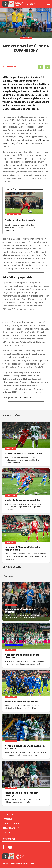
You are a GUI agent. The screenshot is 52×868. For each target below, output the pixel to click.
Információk (8, 815)
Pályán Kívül (10, 449)
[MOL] (19, 4)
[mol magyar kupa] (8, 4)
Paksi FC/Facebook (23, 398)
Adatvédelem (8, 832)
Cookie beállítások (11, 824)
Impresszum (7, 819)
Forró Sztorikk (14, 214)
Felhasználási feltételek (14, 828)
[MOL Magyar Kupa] (8, 856)
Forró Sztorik (26, 38)
